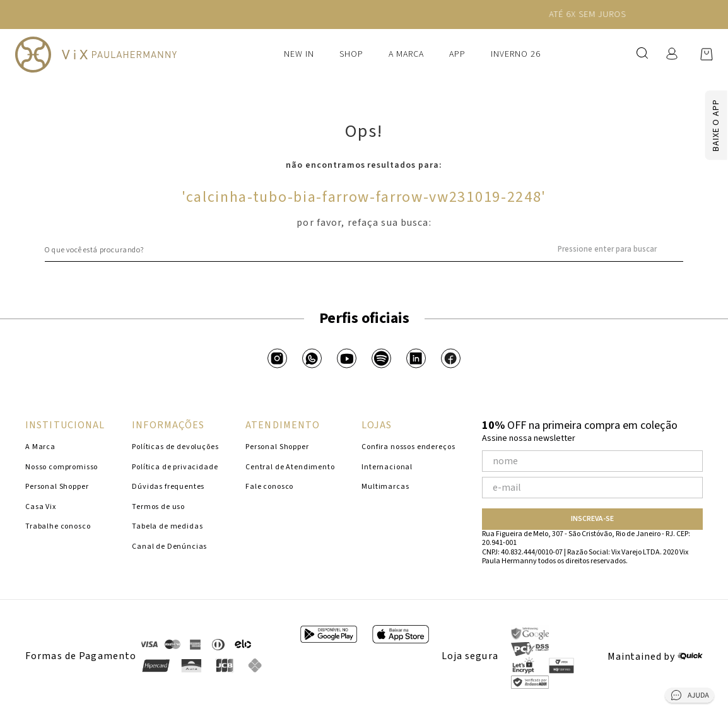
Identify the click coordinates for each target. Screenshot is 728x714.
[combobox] (364, 250)
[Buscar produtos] (678, 250)
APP (457, 54)
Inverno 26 (516, 54)
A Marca (406, 54)
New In (299, 54)
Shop (351, 54)
